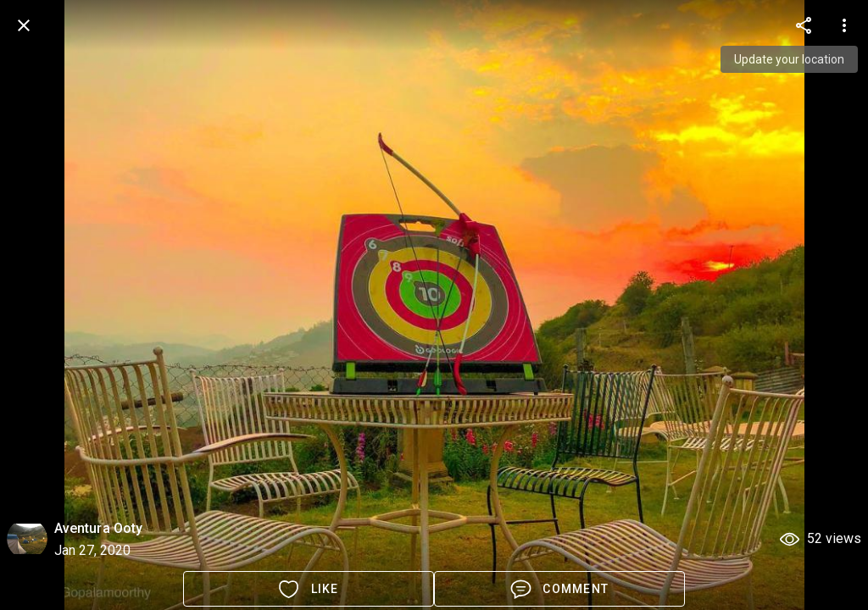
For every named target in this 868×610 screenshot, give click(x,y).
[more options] (804, 25)
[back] (24, 25)
